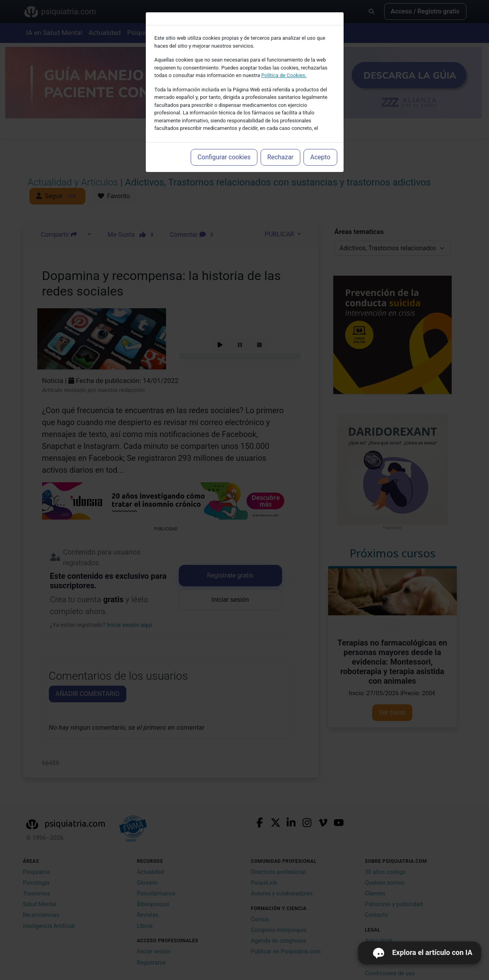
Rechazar (280, 157)
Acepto (320, 157)
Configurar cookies (224, 157)
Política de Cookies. (284, 75)
